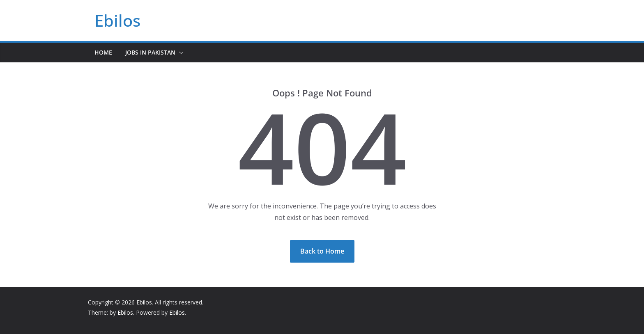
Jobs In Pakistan (150, 52)
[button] (179, 53)
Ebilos (117, 20)
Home (103, 52)
